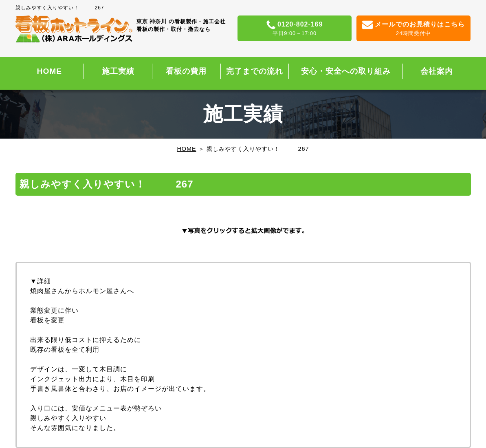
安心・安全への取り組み (346, 71)
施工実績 (118, 71)
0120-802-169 (295, 29)
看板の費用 (186, 71)
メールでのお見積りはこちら (414, 29)
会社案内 (437, 71)
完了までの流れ (255, 71)
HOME (50, 71)
